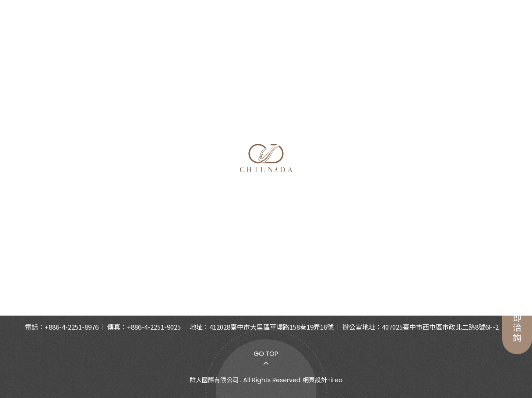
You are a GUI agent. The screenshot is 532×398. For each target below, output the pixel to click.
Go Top (266, 354)
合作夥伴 (366, 27)
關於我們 (96, 27)
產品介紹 (166, 27)
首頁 (484, 157)
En (506, 28)
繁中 (484, 28)
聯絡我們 (436, 27)
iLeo (336, 380)
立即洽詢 (517, 309)
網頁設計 (315, 380)
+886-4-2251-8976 (72, 327)
